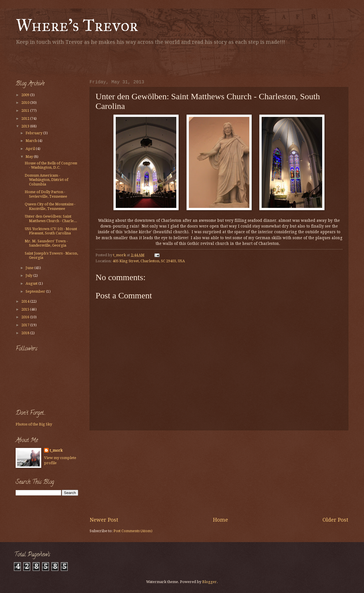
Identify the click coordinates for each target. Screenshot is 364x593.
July (29, 275)
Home (221, 520)
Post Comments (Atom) (133, 531)
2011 (26, 110)
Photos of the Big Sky (34, 424)
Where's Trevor (77, 25)
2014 (26, 301)
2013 (26, 126)
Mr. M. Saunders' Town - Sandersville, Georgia (46, 243)
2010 (26, 103)
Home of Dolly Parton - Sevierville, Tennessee (46, 194)
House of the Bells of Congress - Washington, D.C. (51, 165)
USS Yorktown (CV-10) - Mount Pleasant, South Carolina (51, 231)
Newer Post (104, 520)
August (32, 283)
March (32, 141)
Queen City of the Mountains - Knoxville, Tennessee (50, 206)
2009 (26, 95)
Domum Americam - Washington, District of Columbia (46, 180)
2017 (26, 325)
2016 (26, 317)
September (36, 291)
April (31, 149)
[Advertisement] (82, 61)
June (30, 268)
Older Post (335, 520)
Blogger (209, 582)
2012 (26, 118)
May (30, 157)
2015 (26, 309)
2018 (26, 333)
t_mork (56, 450)
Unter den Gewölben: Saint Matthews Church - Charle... (51, 218)
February (34, 133)
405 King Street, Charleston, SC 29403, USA (149, 261)
